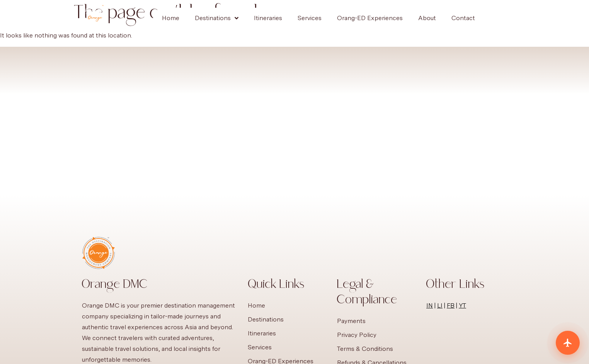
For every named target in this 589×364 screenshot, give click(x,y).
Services (310, 18)
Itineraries (268, 18)
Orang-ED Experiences (370, 18)
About (427, 18)
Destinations (217, 18)
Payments (351, 321)
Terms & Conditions (365, 349)
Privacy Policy (357, 335)
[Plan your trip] (568, 343)
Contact (463, 18)
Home (171, 18)
